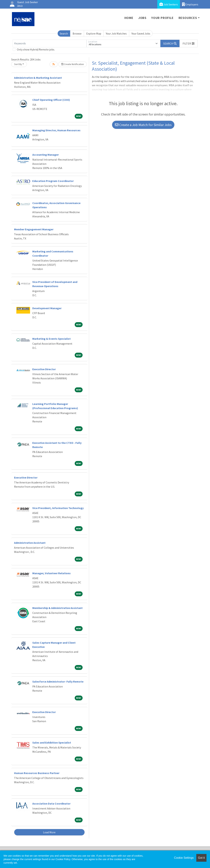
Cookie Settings (184, 858)
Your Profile (162, 18)
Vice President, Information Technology (58, 508)
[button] (189, 43)
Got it (201, 858)
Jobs (142, 18)
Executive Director (44, 369)
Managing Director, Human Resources (56, 130)
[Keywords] (50, 43)
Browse (77, 33)
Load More (49, 832)
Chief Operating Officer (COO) (51, 100)
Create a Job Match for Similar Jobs (143, 125)
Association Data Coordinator (51, 803)
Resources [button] (188, 18)
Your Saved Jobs (141, 33)
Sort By (18, 64)
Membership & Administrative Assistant (57, 608)
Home (129, 18)
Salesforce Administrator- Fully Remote (58, 681)
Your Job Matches (116, 33)
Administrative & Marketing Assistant (38, 78)
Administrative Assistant (30, 543)
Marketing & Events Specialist (51, 339)
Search (64, 33)
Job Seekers (169, 4)
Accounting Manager (46, 155)
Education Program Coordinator (53, 181)
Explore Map (94, 33)
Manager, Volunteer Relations (51, 573)
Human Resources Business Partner (37, 773)
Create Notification (73, 64)
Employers (190, 4)
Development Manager (47, 308)
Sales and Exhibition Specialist (52, 742)
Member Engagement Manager (34, 229)
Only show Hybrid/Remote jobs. (36, 49)
